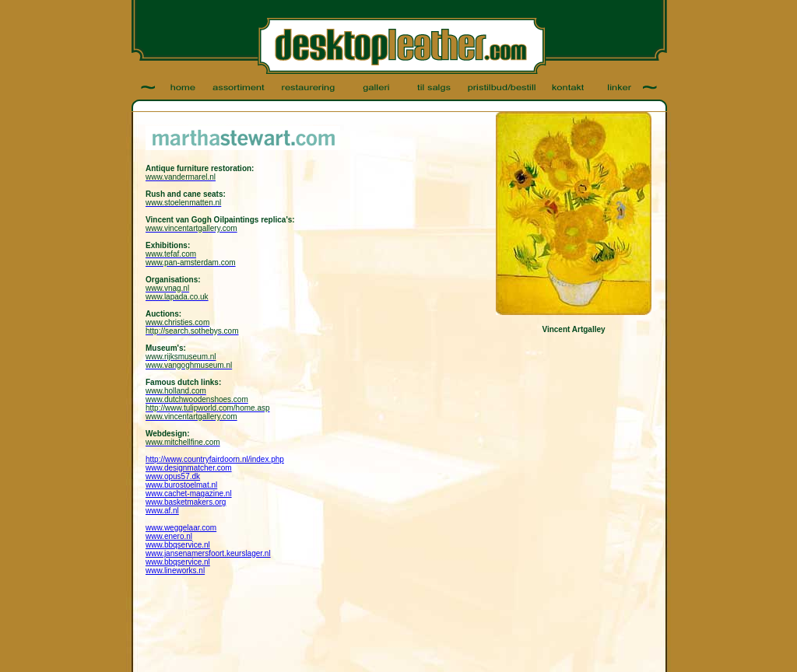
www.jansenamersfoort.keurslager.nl (208, 553)
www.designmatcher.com (189, 468)
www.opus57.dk (173, 476)
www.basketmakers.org (186, 502)
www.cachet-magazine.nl (189, 493)
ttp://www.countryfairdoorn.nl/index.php (217, 459)
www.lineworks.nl (175, 570)
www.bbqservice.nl (178, 545)
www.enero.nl (169, 536)
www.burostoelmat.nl (181, 485)
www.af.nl (162, 511)
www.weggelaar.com (181, 528)
